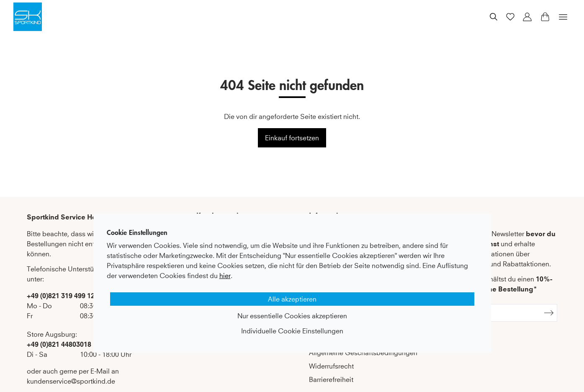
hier (225, 276)
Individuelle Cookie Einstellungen (292, 331)
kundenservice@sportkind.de (71, 381)
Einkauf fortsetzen (292, 138)
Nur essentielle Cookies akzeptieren (292, 316)
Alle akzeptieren (292, 299)
